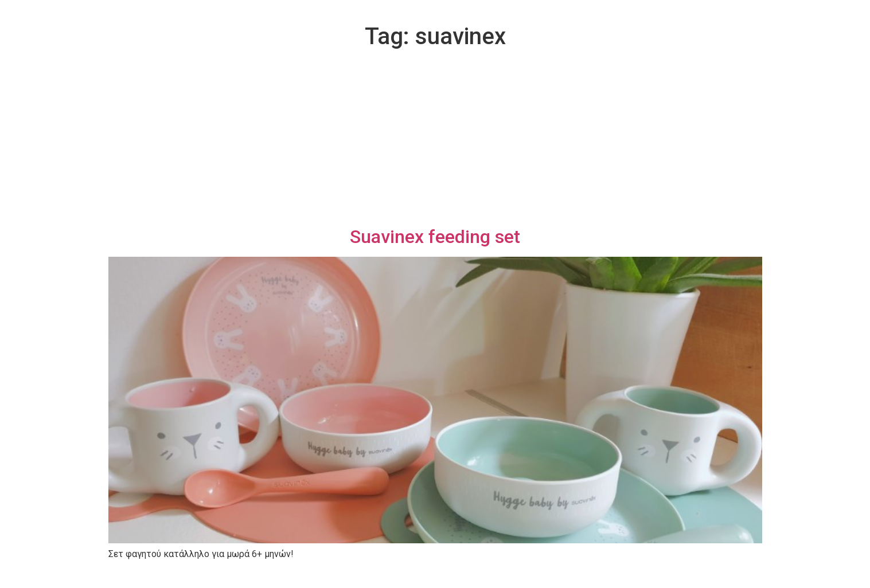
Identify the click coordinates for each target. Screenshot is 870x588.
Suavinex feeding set (435, 237)
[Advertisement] (435, 140)
